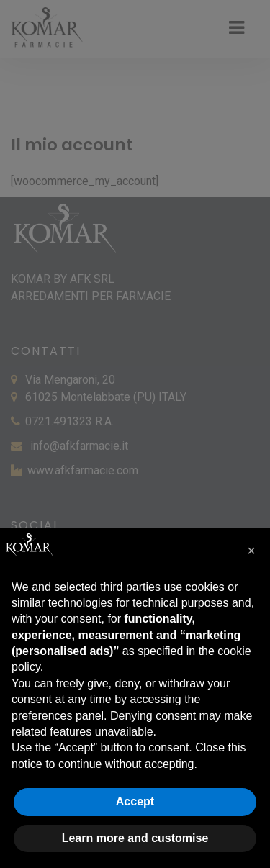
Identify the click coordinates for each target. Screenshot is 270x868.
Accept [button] (135, 801)
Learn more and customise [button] (135, 838)
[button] (251, 551)
